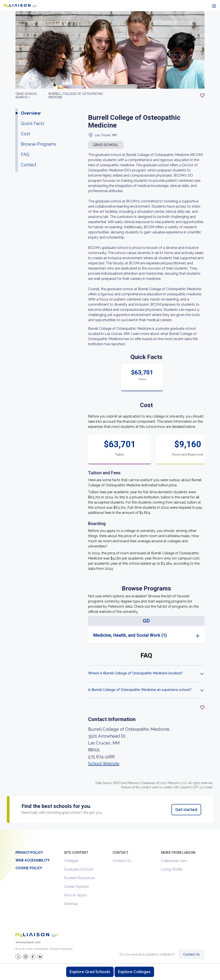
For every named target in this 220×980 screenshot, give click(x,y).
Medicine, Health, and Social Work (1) (130, 635)
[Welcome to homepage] (37, 935)
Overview (31, 113)
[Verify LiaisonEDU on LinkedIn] (40, 957)
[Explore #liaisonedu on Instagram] (26, 957)
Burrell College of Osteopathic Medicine (76, 96)
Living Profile (172, 869)
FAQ (25, 154)
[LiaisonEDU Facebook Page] (33, 957)
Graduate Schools (79, 869)
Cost (25, 134)
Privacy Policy (29, 853)
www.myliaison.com (28, 942)
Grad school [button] (106, 145)
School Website (104, 764)
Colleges (71, 861)
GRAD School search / (26, 96)
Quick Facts (33, 123)
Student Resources (80, 878)
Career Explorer (77, 887)
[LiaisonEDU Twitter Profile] (18, 957)
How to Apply (75, 895)
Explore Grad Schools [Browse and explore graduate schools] (90, 972)
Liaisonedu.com (174, 861)
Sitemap (71, 904)
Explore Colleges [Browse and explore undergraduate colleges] (134, 972)
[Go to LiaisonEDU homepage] (21, 6)
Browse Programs (39, 144)
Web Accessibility (33, 860)
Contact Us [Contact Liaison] (191, 954)
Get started (186, 810)
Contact (29, 165)
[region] (110, 421)
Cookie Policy (29, 868)
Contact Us (122, 861)
